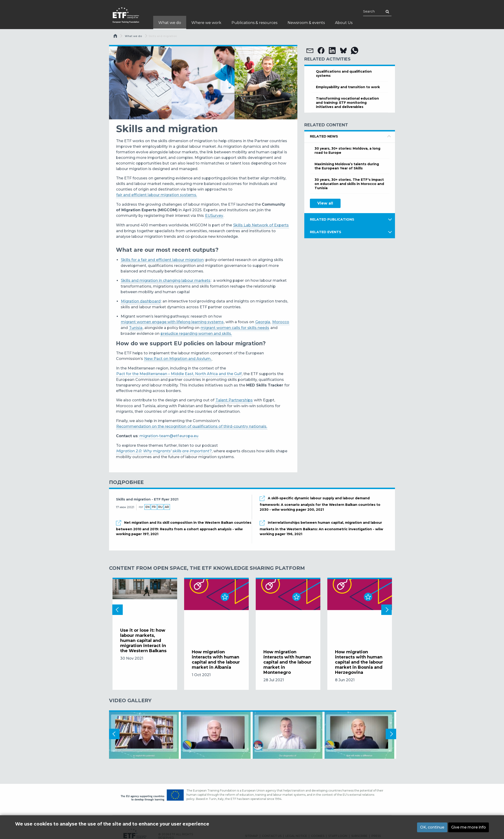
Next (386, 610)
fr (154, 507)
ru (160, 507)
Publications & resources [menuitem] (254, 23)
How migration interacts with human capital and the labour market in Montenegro (287, 662)
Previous (118, 610)
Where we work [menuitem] (206, 23)
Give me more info (469, 827)
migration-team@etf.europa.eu (169, 436)
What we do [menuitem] (170, 23)
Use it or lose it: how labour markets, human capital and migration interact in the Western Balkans (143, 641)
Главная (116, 37)
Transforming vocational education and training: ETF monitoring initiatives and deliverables (347, 103)
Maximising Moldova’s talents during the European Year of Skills (347, 166)
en (148, 507)
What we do (133, 36)
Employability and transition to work (348, 87)
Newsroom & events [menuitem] (306, 23)
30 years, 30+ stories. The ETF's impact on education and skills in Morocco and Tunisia (349, 184)
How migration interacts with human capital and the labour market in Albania (216, 660)
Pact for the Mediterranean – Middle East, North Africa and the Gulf (179, 374)
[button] (310, 50)
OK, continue (432, 827)
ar (167, 507)
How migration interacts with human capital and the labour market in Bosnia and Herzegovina (359, 662)
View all (325, 203)
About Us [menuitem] (344, 23)
